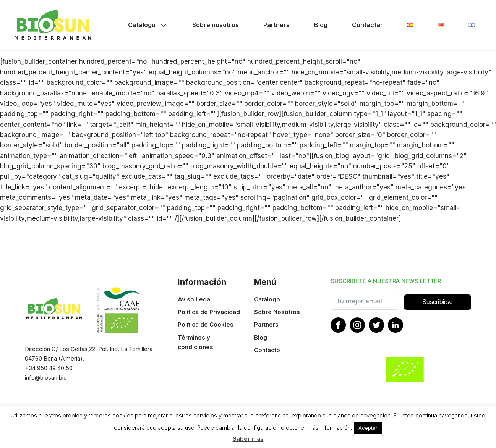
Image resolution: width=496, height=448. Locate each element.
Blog (321, 25)
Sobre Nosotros (277, 312)
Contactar (367, 25)
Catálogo (148, 25)
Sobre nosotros (216, 25)
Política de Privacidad (209, 312)
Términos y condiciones (195, 342)
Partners (276, 25)
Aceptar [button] (368, 428)
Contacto (267, 350)
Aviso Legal (195, 299)
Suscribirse (437, 302)
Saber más (248, 439)
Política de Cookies (206, 324)
